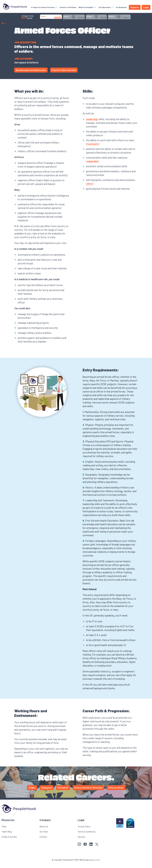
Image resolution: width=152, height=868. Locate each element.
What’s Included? (88, 7)
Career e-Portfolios (65, 9)
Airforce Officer (116, 792)
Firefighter (63, 792)
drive (90, 188)
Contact (43, 841)
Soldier (32, 792)
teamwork (93, 149)
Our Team (44, 836)
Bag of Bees (96, 865)
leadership (92, 124)
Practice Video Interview (64, 75)
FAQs (4, 831)
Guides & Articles (9, 841)
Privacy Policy (84, 831)
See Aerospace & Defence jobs (31, 75)
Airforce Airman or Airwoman (88, 792)
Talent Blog (7, 836)
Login (146, 9)
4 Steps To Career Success (46, 7)
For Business (120, 9)
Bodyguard (47, 792)
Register (135, 9)
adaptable (92, 166)
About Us (44, 831)
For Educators (107, 7)
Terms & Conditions (87, 836)
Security (81, 841)
